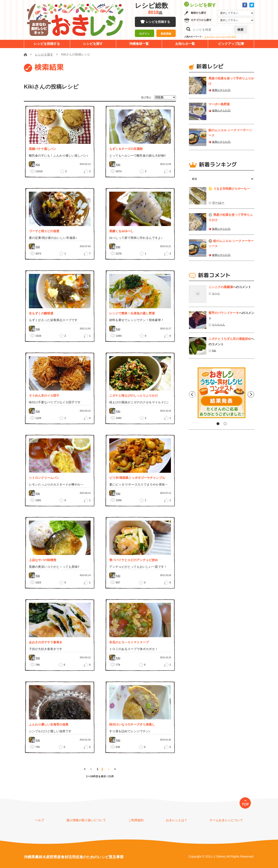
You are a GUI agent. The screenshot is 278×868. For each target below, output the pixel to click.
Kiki (38, 165)
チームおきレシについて (226, 820)
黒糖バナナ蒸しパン (43, 149)
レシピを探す (93, 44)
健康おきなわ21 (221, 90)
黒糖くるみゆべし (121, 231)
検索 (240, 30)
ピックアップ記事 (231, 44)
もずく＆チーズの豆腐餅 (126, 149)
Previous (192, 394)
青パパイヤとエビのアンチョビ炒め (134, 560)
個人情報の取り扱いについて (86, 820)
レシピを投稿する (158, 22)
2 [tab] (225, 424)
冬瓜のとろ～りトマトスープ (129, 642)
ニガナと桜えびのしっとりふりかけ (134, 395)
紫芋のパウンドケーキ (224, 313)
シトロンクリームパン (44, 478)
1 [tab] (218, 424)
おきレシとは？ (177, 820)
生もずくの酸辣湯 (41, 313)
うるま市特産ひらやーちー (232, 189)
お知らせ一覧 (185, 44)
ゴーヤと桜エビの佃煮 (44, 231)
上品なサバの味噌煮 (43, 560)
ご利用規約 (136, 820)
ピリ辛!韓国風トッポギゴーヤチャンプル (137, 478)
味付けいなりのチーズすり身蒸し (132, 724)
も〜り (216, 293)
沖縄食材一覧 (139, 44)
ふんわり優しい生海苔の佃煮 (49, 724)
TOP (245, 804)
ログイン (144, 34)
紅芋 (234, 37)
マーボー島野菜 (219, 104)
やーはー (218, 203)
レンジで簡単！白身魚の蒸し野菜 (132, 313)
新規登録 (166, 34)
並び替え (146, 97)
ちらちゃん (218, 325)
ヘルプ (40, 820)
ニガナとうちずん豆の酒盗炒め (230, 339)
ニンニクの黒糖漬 (221, 287)
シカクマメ (210, 37)
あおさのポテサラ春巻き (46, 642)
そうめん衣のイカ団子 (44, 395)
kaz (214, 350)
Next (251, 394)
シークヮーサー (223, 37)
